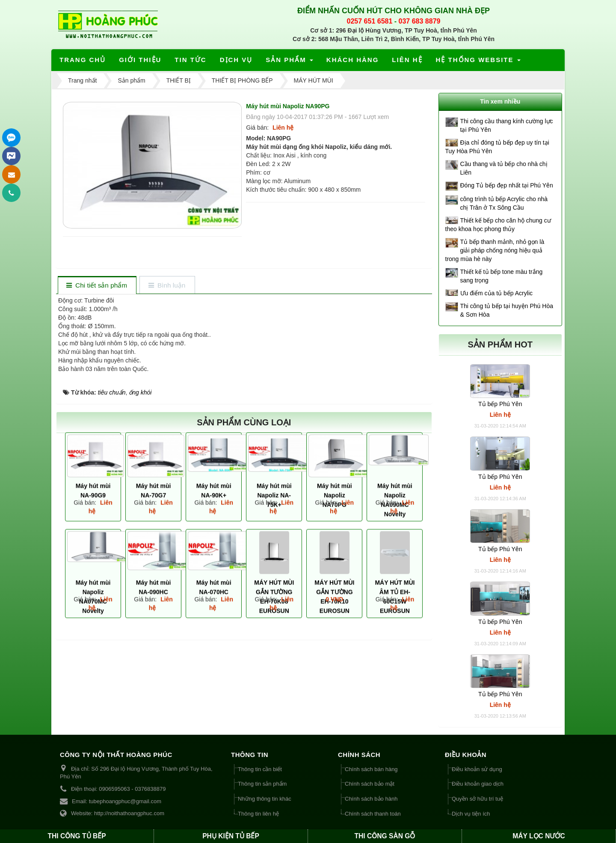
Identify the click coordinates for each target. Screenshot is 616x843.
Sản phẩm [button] (290, 62)
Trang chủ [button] (83, 60)
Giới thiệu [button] (140, 60)
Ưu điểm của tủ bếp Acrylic (497, 293)
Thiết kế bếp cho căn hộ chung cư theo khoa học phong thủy (498, 225)
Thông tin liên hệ (258, 814)
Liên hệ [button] (407, 60)
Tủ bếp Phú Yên (500, 404)
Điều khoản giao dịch (478, 784)
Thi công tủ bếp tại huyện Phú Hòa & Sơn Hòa (507, 310)
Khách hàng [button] (353, 60)
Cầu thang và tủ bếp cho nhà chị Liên (504, 168)
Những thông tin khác (265, 799)
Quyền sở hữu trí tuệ (477, 799)
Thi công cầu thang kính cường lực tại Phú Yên (507, 125)
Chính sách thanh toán (373, 814)
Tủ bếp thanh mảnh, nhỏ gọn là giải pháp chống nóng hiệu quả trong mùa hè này (495, 250)
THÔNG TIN (250, 755)
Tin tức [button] (190, 60)
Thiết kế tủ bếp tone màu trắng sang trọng (502, 276)
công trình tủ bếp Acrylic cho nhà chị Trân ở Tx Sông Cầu (504, 203)
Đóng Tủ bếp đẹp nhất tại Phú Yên (507, 185)
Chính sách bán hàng (371, 769)
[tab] (97, 286)
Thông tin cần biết (260, 769)
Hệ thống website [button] (479, 62)
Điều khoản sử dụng (477, 769)
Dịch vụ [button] (236, 60)
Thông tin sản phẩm (262, 784)
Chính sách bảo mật (370, 784)
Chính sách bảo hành (371, 799)
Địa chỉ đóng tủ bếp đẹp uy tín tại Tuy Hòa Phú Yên (497, 147)
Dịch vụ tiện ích (471, 814)
